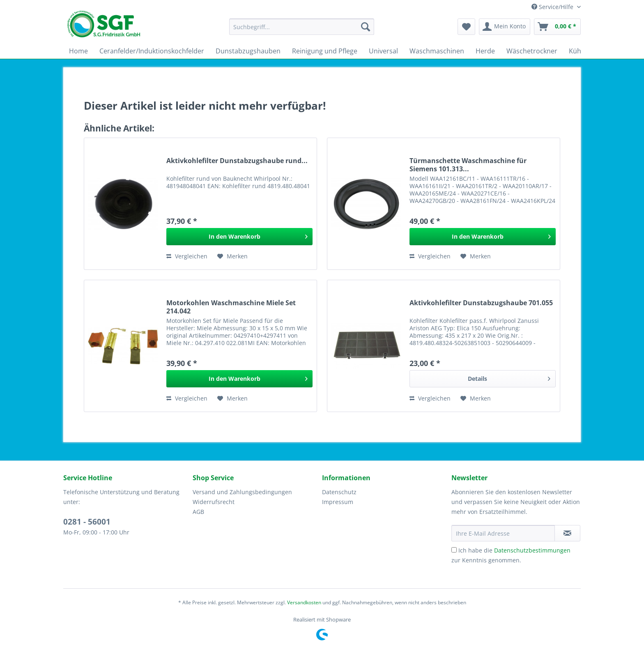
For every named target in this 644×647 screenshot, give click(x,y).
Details (509, 377)
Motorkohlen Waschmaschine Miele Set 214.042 (231, 307)
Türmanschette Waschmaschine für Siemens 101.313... (468, 165)
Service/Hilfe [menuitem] (553, 7)
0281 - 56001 (87, 522)
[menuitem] (302, 31)
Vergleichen (187, 256)
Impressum (338, 502)
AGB (198, 512)
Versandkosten (304, 602)
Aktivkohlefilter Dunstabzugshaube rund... (237, 161)
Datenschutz (339, 492)
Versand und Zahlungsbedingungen (242, 492)
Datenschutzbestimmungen (532, 550)
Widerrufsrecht (214, 502)
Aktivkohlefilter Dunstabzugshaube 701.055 (481, 303)
